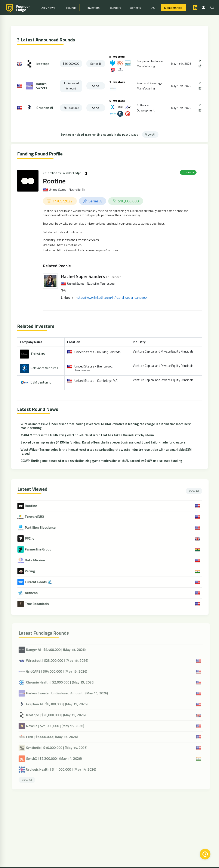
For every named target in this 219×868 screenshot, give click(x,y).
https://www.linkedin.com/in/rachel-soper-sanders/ (112, 298)
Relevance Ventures (44, 368)
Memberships (173, 8)
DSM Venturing (41, 382)
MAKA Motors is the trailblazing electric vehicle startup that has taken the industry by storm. (88, 435)
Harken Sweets (41, 86)
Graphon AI (45, 108)
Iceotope (43, 64)
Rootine (54, 181)
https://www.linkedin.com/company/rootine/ (88, 250)
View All (150, 134)
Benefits (135, 8)
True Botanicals (41, 604)
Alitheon (35, 593)
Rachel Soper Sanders (83, 276)
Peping (34, 571)
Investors (94, 8)
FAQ (153, 8)
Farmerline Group (42, 549)
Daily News (48, 8)
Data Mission (39, 560)
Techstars (38, 354)
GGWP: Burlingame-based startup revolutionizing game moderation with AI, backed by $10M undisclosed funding (101, 461)
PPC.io (33, 538)
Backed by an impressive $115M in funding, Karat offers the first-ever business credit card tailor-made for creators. (104, 442)
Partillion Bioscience (44, 528)
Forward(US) (38, 517)
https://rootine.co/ (70, 245)
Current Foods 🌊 (42, 582)
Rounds (71, 8)
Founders (115, 8)
